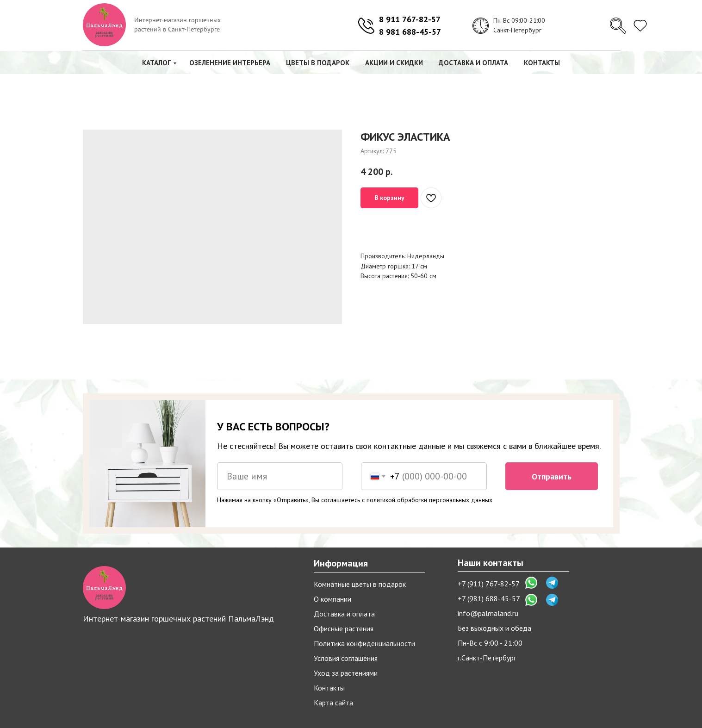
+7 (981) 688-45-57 (489, 598)
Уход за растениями (346, 673)
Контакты (542, 63)
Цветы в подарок (318, 63)
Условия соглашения (346, 658)
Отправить (552, 476)
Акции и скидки (394, 63)
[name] (280, 476)
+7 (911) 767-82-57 (489, 584)
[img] (618, 26)
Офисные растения (344, 628)
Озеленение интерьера (230, 63)
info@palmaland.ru (488, 613)
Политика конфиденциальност (363, 643)
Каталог (156, 63)
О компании (332, 599)
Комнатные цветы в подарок (360, 584)
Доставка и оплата (473, 63)
